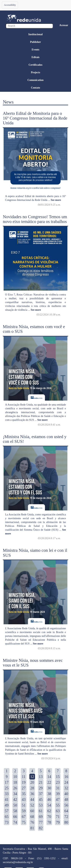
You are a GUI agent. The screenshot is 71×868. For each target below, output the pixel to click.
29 (41, 788)
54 (49, 805)
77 (41, 822)
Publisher (36, 42)
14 (49, 777)
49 (7, 805)
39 (58, 794)
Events (35, 50)
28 (32, 788)
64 (66, 811)
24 (66, 782)
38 (49, 794)
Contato (35, 88)
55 (58, 805)
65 (7, 817)
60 (32, 811)
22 (49, 782)
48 (66, 799)
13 (41, 777)
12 (32, 777)
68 (32, 817)
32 (66, 788)
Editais (35, 57)
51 (24, 805)
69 (41, 817)
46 (49, 799)
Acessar (64, 25)
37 (41, 794)
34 (15, 794)
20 (32, 782)
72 (66, 817)
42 (15, 799)
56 (66, 805)
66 (15, 817)
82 (41, 828)
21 (41, 782)
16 (66, 777)
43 (24, 799)
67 (24, 817)
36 (32, 794)
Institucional (35, 34)
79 (58, 822)
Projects (35, 72)
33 (7, 794)
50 (15, 805)
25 (7, 788)
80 (66, 822)
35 (24, 794)
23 (58, 782)
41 (7, 799)
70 (49, 817)
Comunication (35, 80)
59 (24, 811)
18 (15, 782)
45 (41, 799)
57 (7, 811)
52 (32, 805)
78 (49, 822)
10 (15, 777)
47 (58, 799)
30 (49, 788)
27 (24, 788)
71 (58, 817)
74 (15, 822)
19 (24, 782)
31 (58, 788)
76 (32, 822)
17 (7, 782)
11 (24, 777)
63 (58, 811)
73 (7, 822)
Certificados (35, 65)
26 (15, 788)
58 (15, 811)
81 (32, 828)
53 (41, 805)
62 (49, 811)
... (55, 200)
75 (24, 822)
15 (58, 777)
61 (41, 811)
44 (32, 799)
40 (66, 794)
